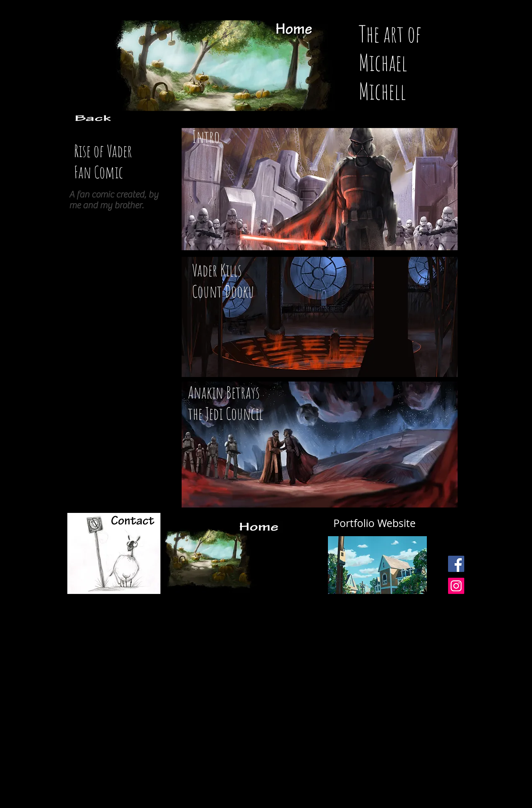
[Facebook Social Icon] (456, 564)
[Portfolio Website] (374, 523)
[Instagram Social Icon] (456, 586)
